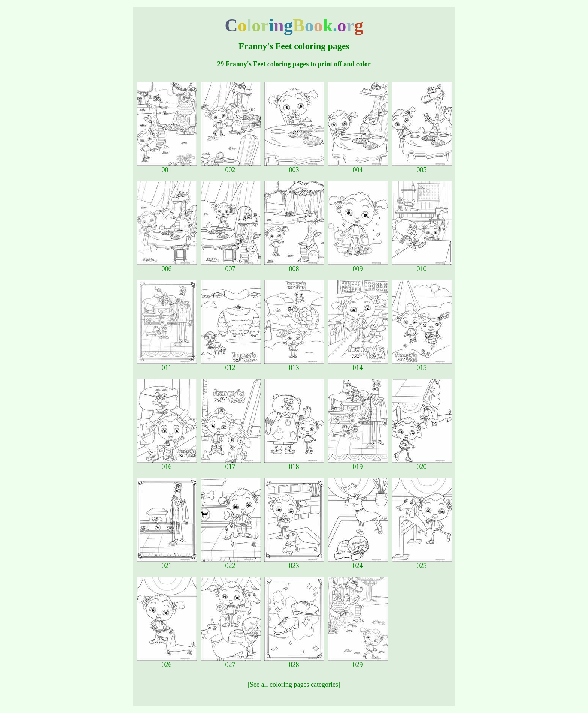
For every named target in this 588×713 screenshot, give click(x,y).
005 (422, 167)
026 (167, 662)
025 (422, 563)
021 (167, 563)
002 (231, 167)
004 (358, 167)
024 (358, 563)
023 (294, 563)
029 (358, 662)
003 (294, 167)
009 (358, 266)
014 (358, 365)
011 (167, 365)
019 (358, 464)
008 (294, 266)
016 (167, 464)
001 (167, 167)
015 (422, 365)
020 (422, 464)
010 (422, 266)
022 (231, 563)
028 (294, 662)
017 (231, 464)
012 (231, 365)
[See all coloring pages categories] (294, 685)
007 (231, 266)
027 (231, 662)
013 (294, 365)
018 (294, 464)
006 (167, 266)
